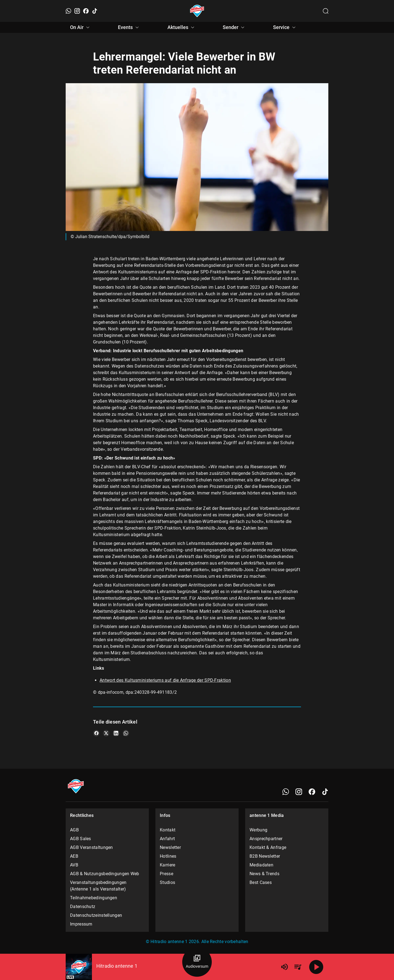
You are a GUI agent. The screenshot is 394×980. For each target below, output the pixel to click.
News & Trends (264, 874)
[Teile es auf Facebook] (96, 733)
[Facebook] (86, 11)
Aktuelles (182, 27)
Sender (234, 27)
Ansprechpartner (266, 839)
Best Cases (261, 882)
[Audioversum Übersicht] (197, 962)
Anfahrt (167, 839)
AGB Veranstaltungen (92, 847)
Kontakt (168, 830)
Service (285, 27)
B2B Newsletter (265, 856)
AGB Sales (81, 839)
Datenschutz (83, 907)
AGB (74, 830)
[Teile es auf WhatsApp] (126, 733)
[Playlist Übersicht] (298, 967)
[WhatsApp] (68, 11)
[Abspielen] (316, 967)
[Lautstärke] (285, 967)
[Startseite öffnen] (197, 11)
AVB (74, 865)
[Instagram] (77, 11)
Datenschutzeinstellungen (96, 915)
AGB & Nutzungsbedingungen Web (105, 874)
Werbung (258, 830)
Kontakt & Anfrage (268, 847)
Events (129, 27)
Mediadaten (261, 865)
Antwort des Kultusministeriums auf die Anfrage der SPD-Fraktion (165, 680)
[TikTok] (95, 11)
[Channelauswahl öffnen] (326, 11)
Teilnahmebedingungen (94, 898)
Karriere (167, 865)
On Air (81, 27)
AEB (74, 856)
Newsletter (170, 847)
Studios (167, 882)
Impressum (81, 924)
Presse (166, 874)
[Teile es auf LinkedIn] (116, 733)
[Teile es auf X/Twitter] (106, 733)
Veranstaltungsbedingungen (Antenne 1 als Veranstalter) (98, 886)
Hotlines (168, 856)
